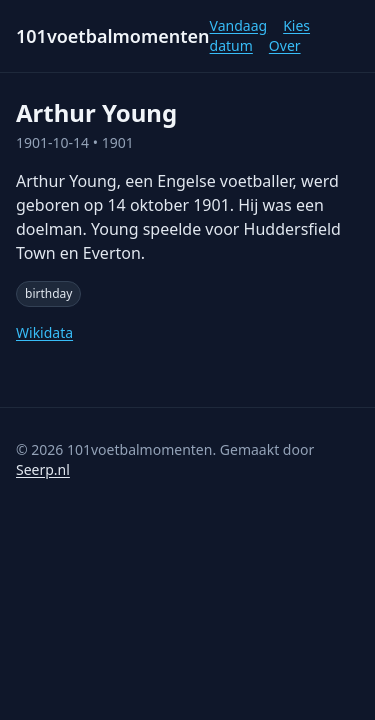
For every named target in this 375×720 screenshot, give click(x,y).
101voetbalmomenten (113, 36)
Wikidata (44, 332)
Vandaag (239, 25)
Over (285, 45)
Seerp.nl (43, 469)
